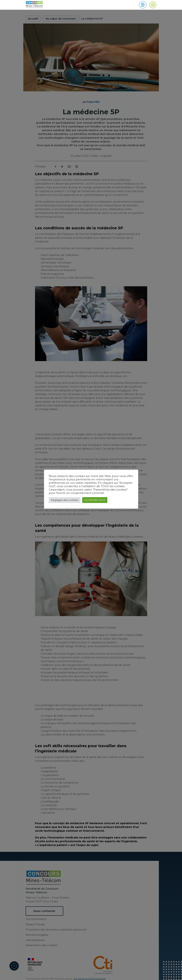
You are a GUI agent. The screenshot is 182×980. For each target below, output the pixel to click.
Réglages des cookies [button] (65, 500)
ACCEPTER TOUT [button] (95, 500)
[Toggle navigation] (143, 5)
